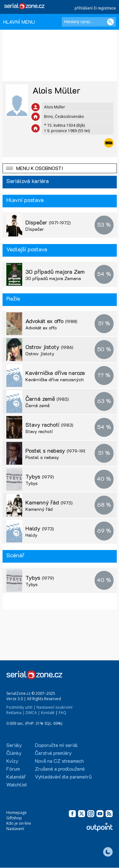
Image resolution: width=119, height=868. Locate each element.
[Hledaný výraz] (89, 22)
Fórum (13, 769)
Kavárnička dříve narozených (68, 373)
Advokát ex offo (51, 321)
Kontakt (48, 713)
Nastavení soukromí (54, 707)
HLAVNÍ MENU (19, 22)
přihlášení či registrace (95, 8)
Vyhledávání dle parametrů (63, 776)
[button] (60, 168)
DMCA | (33, 713)
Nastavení (15, 829)
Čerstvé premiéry (53, 753)
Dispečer (48, 222)
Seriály (14, 745)
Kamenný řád (49, 502)
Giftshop (14, 818)
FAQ (63, 713)
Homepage (17, 813)
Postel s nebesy (58, 450)
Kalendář (16, 776)
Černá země (47, 399)
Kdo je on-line (19, 823)
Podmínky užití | (21, 707)
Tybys (40, 476)
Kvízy (12, 761)
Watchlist (17, 784)
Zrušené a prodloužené (60, 769)
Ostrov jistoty (49, 347)
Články (14, 753)
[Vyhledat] (110, 22)
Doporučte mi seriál (56, 745)
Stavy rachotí (49, 425)
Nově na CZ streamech (59, 761)
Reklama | (16, 713)
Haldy (40, 528)
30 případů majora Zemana (53, 278)
